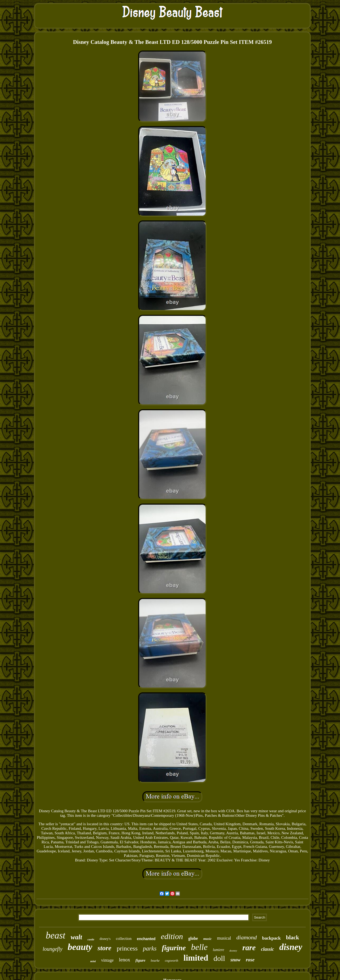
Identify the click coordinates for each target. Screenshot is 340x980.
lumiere (218, 950)
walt (76, 937)
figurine (174, 948)
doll (219, 958)
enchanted (146, 939)
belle (199, 947)
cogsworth (172, 961)
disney (291, 947)
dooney (233, 951)
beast (56, 935)
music (207, 939)
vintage (107, 960)
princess (127, 948)
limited (196, 958)
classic (267, 949)
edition (172, 936)
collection (124, 939)
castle (91, 939)
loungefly (52, 949)
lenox (125, 960)
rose (250, 960)
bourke (155, 961)
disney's (105, 939)
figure (141, 960)
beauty (80, 947)
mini (93, 961)
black (293, 937)
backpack (271, 938)
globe (193, 938)
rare (249, 948)
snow (235, 960)
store (104, 948)
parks (150, 948)
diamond (247, 937)
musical (224, 938)
